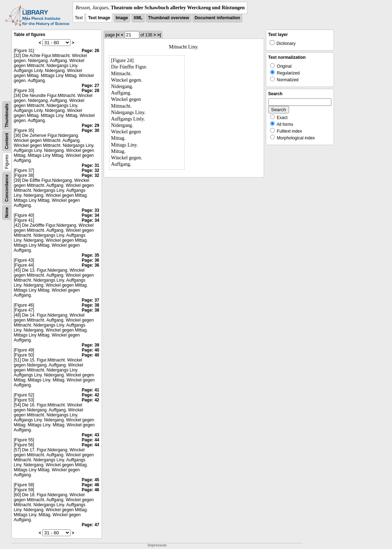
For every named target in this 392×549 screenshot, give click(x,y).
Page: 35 (90, 255)
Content (7, 141)
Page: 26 (90, 51)
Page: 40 (90, 350)
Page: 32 (90, 170)
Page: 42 (90, 395)
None (7, 212)
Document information (217, 18)
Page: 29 (90, 125)
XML (138, 18)
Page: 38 (90, 305)
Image (122, 18)
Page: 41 (90, 390)
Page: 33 (90, 210)
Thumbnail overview (168, 18)
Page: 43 (90, 435)
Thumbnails (7, 115)
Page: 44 (90, 440)
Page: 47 (90, 525)
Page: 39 (90, 345)
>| (159, 35)
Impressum (157, 545)
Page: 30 (90, 130)
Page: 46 (90, 485)
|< (118, 35)
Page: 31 (90, 165)
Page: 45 (90, 480)
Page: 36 (90, 260)
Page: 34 (90, 215)
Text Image (99, 18)
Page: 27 (90, 86)
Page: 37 (90, 300)
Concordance (7, 188)
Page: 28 (90, 91)
